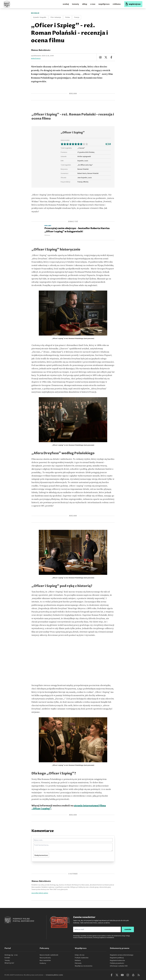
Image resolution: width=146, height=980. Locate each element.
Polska (68, 17)
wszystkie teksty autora (40, 893)
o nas (93, 4)
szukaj (66, 4)
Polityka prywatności (117, 963)
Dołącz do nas (80, 955)
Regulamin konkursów (117, 960)
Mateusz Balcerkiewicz (41, 50)
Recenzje (35, 13)
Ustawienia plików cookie (54, 975)
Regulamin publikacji (117, 958)
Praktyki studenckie (82, 958)
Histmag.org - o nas (11, 955)
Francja (77, 17)
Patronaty (78, 963)
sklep (85, 4)
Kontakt (7, 958)
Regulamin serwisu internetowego (122, 955)
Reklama (78, 960)
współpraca (104, 4)
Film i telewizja (56, 17)
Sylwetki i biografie (40, 17)
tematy (75, 4)
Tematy (7, 960)
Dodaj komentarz (41, 855)
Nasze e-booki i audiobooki (49, 955)
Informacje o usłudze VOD (119, 966)
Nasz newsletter (45, 960)
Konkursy (43, 963)
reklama (117, 4)
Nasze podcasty (45, 958)
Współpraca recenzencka (84, 966)
